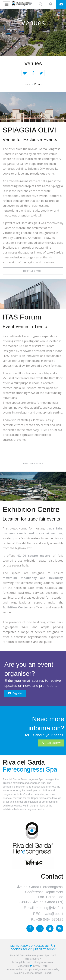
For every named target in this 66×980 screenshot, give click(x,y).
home (27, 84)
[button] (30, 4)
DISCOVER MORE (33, 271)
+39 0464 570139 (50, 919)
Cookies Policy (21, 949)
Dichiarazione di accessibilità (32, 946)
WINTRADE (42, 966)
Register (15, 693)
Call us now (51, 743)
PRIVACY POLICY (45, 949)
